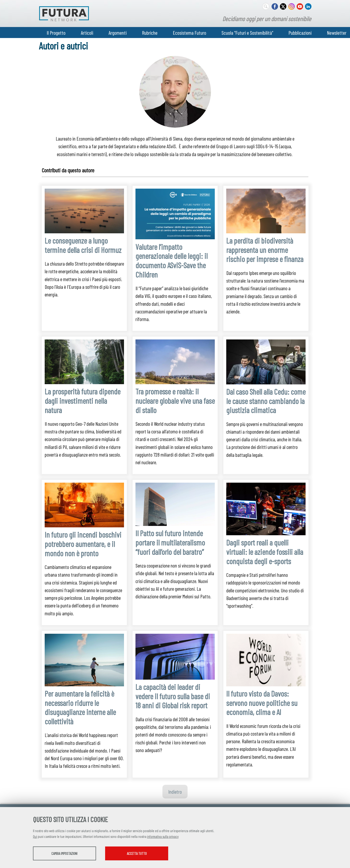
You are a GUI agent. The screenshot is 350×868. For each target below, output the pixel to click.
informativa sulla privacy (163, 837)
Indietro (175, 792)
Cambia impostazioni (71, 854)
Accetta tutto (157, 854)
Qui (35, 837)
